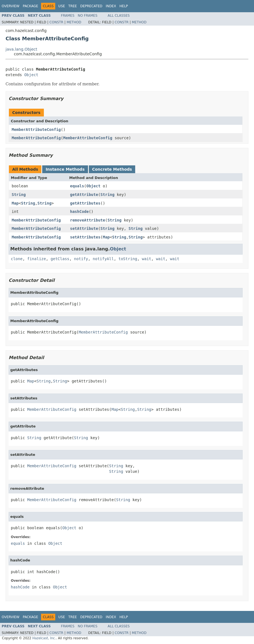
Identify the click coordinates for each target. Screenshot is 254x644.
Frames (68, 16)
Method (74, 22)
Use (62, 6)
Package (30, 6)
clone (17, 259)
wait (147, 259)
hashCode (79, 212)
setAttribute (84, 228)
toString (128, 259)
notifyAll (103, 259)
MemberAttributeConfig (36, 130)
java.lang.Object (21, 49)
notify (81, 259)
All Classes (119, 16)
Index (111, 6)
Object (31, 75)
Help (124, 6)
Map (15, 203)
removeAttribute (87, 220)
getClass (60, 259)
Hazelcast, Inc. (44, 638)
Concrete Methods (112, 169)
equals (77, 186)
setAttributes (85, 237)
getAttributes (85, 203)
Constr (56, 22)
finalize (37, 259)
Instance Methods (65, 169)
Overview (11, 6)
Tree (73, 6)
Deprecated (91, 6)
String (19, 195)
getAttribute (84, 195)
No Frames (88, 16)
